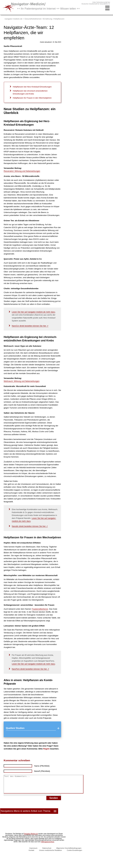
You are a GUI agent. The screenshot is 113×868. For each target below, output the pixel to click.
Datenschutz (47, 852)
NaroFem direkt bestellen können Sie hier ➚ (30, 669)
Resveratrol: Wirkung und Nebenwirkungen (22, 171)
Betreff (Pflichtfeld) (42, 771)
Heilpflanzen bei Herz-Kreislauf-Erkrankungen (32, 87)
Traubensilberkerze (40, 609)
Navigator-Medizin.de (31, 837)
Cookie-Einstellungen (74, 854)
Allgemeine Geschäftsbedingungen (69, 852)
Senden (54, 801)
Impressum (33, 852)
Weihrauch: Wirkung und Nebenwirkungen (22, 381)
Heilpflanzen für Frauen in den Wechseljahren (32, 98)
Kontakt (31, 854)
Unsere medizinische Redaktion (51, 854)
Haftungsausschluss (48, 845)
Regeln (46, 749)
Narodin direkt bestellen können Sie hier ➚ (30, 526)
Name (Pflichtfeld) (42, 766)
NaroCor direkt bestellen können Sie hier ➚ (30, 326)
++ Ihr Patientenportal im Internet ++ (48, 9)
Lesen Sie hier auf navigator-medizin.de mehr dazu (33, 312)
